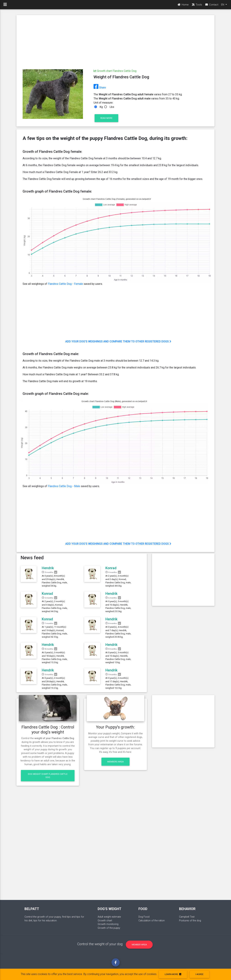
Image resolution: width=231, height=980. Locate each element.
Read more (106, 118)
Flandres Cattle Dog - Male (64, 486)
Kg (101, 107)
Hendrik (48, 568)
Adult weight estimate (109, 917)
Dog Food (144, 917)
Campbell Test (187, 917)
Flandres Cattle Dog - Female (65, 284)
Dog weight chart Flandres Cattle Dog (48, 776)
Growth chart (105, 921)
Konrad (111, 568)
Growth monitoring (108, 924)
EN (223, 5)
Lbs (112, 107)
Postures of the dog (190, 921)
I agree (199, 974)
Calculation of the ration (152, 921)
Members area (115, 762)
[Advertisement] (115, 43)
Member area (139, 945)
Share (100, 88)
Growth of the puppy (109, 928)
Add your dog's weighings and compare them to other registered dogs (118, 341)
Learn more (173, 974)
